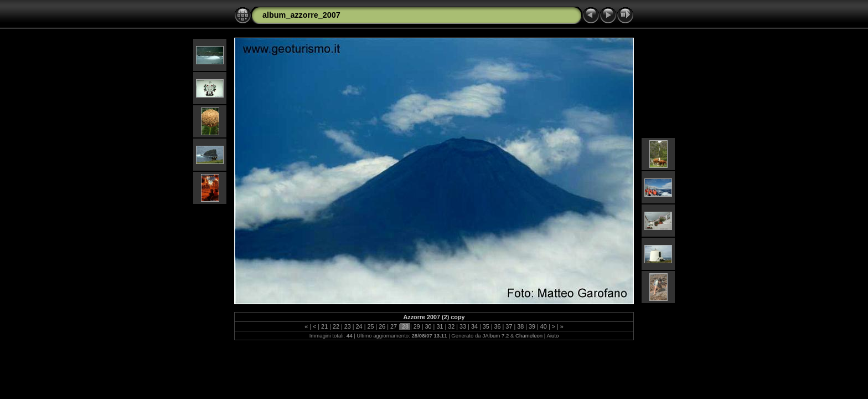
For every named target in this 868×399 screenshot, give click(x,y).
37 (509, 326)
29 (417, 326)
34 (474, 326)
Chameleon (529, 336)
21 (324, 326)
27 (394, 326)
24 (359, 326)
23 (348, 326)
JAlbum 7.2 (495, 336)
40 (544, 326)
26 (382, 326)
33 (463, 326)
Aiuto (552, 336)
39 (532, 326)
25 (370, 326)
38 (520, 326)
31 (440, 326)
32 (451, 326)
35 (486, 326)
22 (336, 326)
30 (428, 326)
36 (498, 326)
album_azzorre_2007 (301, 15)
